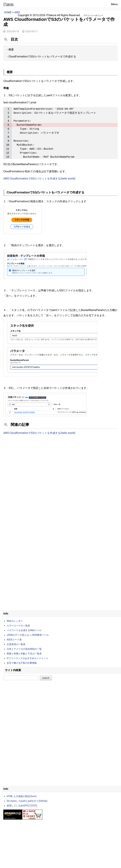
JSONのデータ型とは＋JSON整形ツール (28, 635)
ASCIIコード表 (14, 640)
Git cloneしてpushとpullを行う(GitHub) (27, 801)
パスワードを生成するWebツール (24, 630)
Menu (114, 4)
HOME (8, 12)
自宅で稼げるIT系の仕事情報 (22, 663)
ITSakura (8, 5)
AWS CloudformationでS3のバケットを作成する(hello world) (39, 179)
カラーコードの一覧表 (18, 626)
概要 (11, 50)
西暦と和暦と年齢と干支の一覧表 (24, 654)
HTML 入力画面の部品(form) (22, 796)
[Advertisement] (60, 465)
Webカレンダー (15, 621)
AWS (17, 12)
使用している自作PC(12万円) (22, 806)
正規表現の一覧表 (16, 644)
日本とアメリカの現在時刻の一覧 (24, 649)
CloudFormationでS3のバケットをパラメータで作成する (42, 57)
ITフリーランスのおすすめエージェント (27, 658)
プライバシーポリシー (93, 15)
